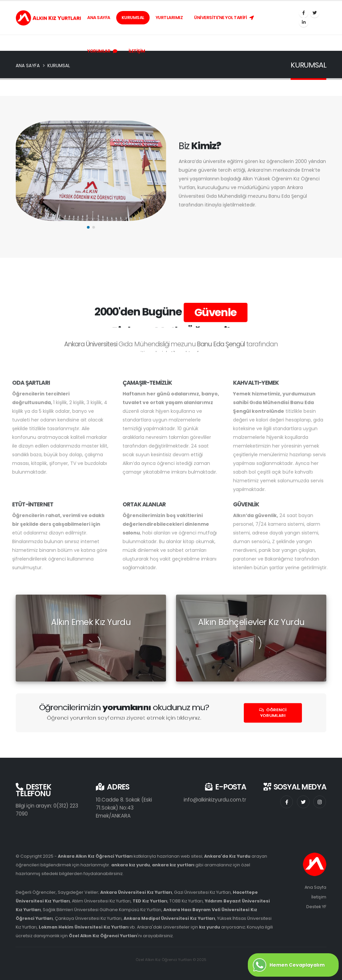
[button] (90, 227)
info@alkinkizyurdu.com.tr (215, 800)
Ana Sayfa (315, 887)
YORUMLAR (102, 51)
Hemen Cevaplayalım (289, 965)
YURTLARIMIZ (169, 18)
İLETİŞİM (137, 51)
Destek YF (316, 907)
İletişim (319, 897)
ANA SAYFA (99, 18)
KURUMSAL (133, 18)
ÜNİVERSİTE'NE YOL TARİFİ (224, 18)
